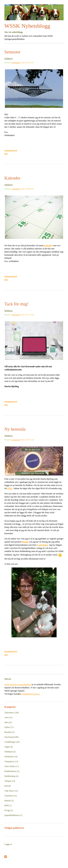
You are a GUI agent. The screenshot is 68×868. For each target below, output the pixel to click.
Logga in (8, 844)
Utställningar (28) (12, 742)
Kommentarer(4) (11, 402)
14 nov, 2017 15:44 (27, 440)
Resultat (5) (9, 732)
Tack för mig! (16, 304)
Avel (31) (8, 717)
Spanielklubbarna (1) (13, 815)
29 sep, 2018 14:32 (27, 63)
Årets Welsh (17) (12, 766)
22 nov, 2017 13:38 (27, 315)
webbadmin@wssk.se (31, 694)
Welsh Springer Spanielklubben (18, 684)
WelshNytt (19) (11, 757)
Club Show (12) (11, 791)
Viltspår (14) (10, 781)
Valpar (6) (9, 747)
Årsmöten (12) (11, 796)
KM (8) (8, 786)
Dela (6, 154)
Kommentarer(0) (11, 150)
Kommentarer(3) (11, 651)
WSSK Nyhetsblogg (27, 26)
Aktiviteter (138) (12, 713)
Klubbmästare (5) (12, 771)
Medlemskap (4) (11, 776)
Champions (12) (11, 761)
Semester (12, 52)
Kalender (12, 178)
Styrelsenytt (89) (11, 737)
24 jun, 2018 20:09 (27, 189)
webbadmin (16, 63)
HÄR (10, 488)
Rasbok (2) (9, 801)
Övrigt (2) (9, 810)
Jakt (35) (8, 722)
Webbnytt (8, 58)
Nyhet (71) (9, 727)
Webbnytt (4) (10, 752)
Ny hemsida (15, 429)
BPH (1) (8, 805)
